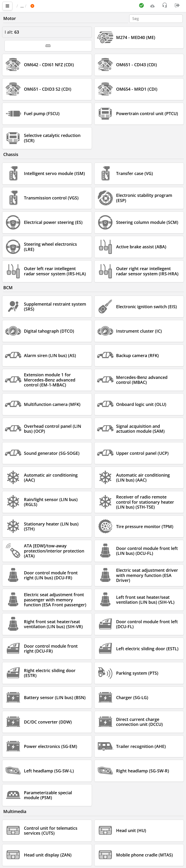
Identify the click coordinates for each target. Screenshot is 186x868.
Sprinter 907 (96, 6)
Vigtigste (27, 6)
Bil (48, 6)
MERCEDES (67, 6)
